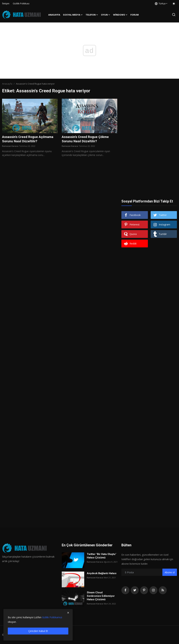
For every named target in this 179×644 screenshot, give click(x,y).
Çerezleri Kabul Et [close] (38, 631)
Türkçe (160, 3)
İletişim (6, 3)
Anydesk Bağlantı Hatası (102, 573)
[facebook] (125, 590)
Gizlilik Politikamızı (52, 617)
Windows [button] (120, 15)
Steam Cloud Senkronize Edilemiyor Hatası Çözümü (101, 596)
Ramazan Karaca (10, 147)
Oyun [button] (106, 15)
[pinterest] (144, 590)
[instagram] (153, 590)
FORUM (135, 15)
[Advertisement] (149, 120)
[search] (174, 15)
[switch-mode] (174, 4)
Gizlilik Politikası (21, 3)
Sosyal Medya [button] (73, 15)
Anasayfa (54, 15)
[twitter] (135, 590)
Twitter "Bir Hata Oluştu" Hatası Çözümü (102, 556)
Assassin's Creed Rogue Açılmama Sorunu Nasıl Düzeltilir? (30, 139)
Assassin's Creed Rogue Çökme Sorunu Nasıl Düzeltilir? (87, 139)
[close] (68, 613)
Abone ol (170, 572)
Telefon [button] (92, 15)
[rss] (163, 590)
